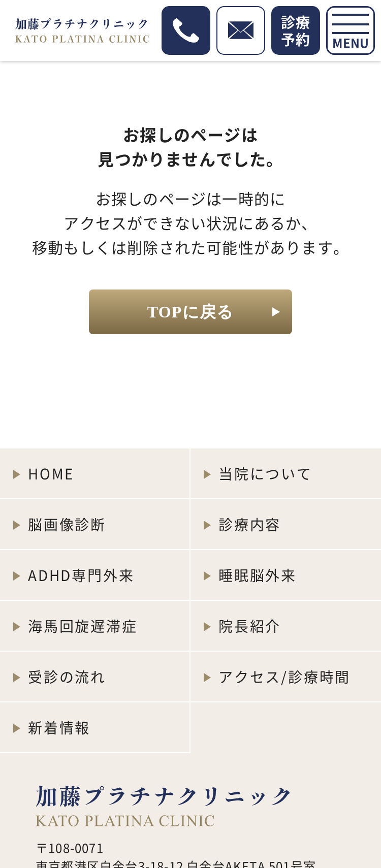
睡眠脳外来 (258, 575)
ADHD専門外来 (81, 575)
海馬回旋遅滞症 (83, 626)
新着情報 (59, 727)
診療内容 (250, 524)
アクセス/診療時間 (284, 677)
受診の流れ (67, 677)
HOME (51, 473)
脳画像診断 (67, 524)
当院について (265, 473)
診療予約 (296, 30)
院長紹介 (250, 626)
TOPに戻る (190, 312)
